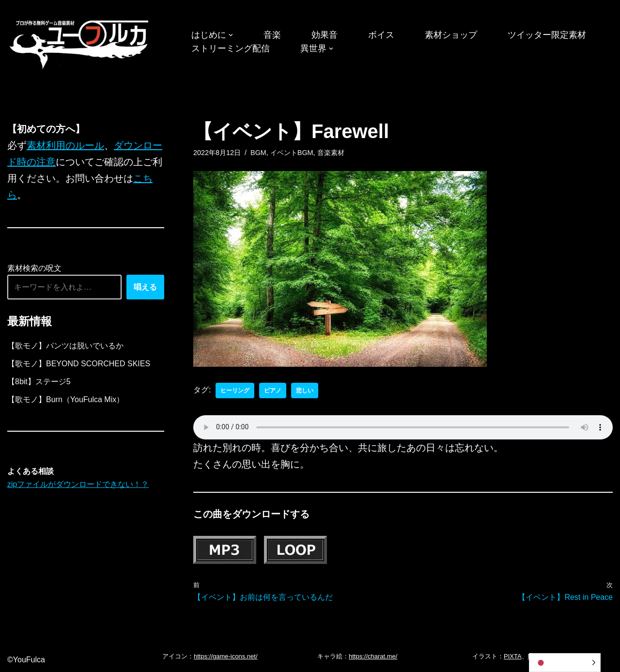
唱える (145, 287)
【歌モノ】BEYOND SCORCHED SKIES (79, 364)
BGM (258, 153)
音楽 (272, 35)
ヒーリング (235, 391)
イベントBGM (292, 153)
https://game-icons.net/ (226, 656)
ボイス (381, 35)
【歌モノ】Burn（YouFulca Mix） (66, 399)
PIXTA (513, 656)
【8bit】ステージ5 (39, 382)
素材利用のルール (65, 145)
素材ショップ (451, 35)
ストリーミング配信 (231, 48)
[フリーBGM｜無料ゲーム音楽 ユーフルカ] (80, 43)
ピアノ (273, 391)
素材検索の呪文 (34, 268)
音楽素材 (331, 153)
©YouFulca (26, 660)
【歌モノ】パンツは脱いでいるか (65, 346)
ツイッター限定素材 (547, 35)
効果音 (325, 35)
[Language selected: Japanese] (565, 663)
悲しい (305, 391)
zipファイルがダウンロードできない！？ (78, 484)
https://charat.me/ (373, 656)
